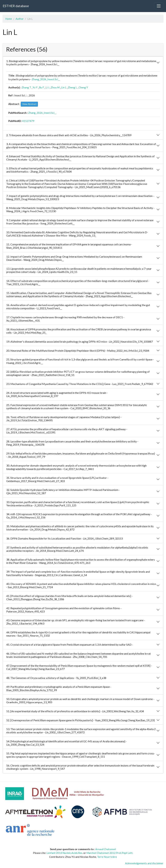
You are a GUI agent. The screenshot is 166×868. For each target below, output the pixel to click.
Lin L (64, 87)
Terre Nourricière (107, 857)
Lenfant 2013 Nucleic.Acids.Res (64, 853)
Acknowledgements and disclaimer (144, 863)
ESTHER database (16, 6)
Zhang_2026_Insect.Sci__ (46, 79)
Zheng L (72, 87)
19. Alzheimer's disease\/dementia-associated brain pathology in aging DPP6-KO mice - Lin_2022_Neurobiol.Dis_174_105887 (80, 342)
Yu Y (35, 87)
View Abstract (29, 104)
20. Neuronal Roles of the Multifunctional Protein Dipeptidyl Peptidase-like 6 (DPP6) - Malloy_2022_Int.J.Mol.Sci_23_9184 (78, 351)
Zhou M (55, 87)
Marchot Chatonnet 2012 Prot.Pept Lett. (110, 853)
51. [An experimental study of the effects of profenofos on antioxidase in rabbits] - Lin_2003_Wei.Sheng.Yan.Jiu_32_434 (75, 711)
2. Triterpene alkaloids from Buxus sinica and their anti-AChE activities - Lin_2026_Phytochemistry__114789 (69, 135)
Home (9, 19)
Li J (47, 87)
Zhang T (26, 87)
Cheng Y (83, 87)
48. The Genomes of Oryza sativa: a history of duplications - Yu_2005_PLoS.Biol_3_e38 (56, 678)
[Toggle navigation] (159, 6)
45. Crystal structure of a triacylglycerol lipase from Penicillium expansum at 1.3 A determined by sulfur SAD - (70, 644)
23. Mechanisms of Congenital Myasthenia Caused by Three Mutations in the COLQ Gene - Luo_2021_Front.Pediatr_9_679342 (80, 384)
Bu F (41, 87)
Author (20, 19)
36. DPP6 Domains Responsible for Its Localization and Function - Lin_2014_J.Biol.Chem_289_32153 (64, 538)
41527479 (28, 121)
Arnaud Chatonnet (106, 849)
